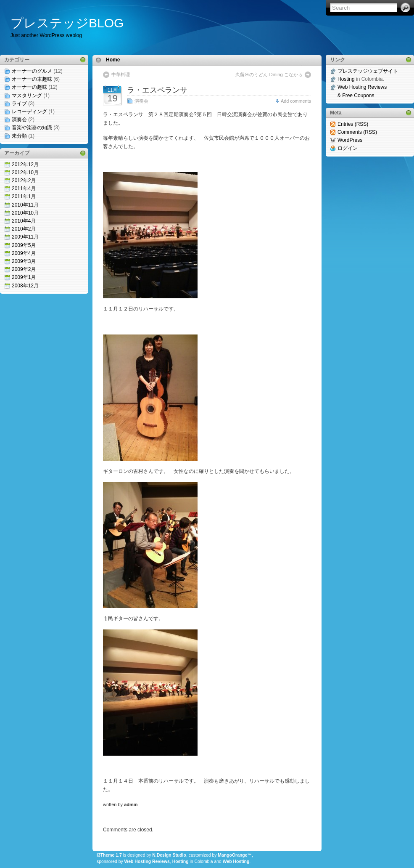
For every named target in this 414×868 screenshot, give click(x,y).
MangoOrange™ (235, 855)
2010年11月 (25, 205)
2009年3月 (24, 261)
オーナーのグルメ (32, 71)
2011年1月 (24, 196)
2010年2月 (24, 229)
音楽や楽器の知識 (32, 127)
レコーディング (29, 111)
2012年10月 (25, 173)
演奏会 (19, 119)
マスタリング (27, 96)
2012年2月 (24, 181)
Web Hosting (236, 861)
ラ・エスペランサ (157, 90)
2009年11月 (25, 237)
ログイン (348, 148)
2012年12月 (25, 165)
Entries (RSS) (353, 124)
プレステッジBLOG (67, 23)
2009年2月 (24, 269)
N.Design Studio (169, 855)
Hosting (181, 861)
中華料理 (121, 74)
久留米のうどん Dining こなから (269, 74)
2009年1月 (24, 277)
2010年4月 (24, 221)
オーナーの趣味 (29, 87)
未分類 (19, 136)
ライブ (19, 104)
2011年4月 (24, 188)
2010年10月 (25, 213)
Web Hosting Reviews (147, 861)
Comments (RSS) (357, 132)
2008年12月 (25, 286)
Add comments (296, 101)
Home (113, 60)
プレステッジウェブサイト (368, 71)
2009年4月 (24, 253)
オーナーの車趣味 (32, 79)
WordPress (350, 140)
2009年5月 (24, 245)
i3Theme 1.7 (109, 855)
